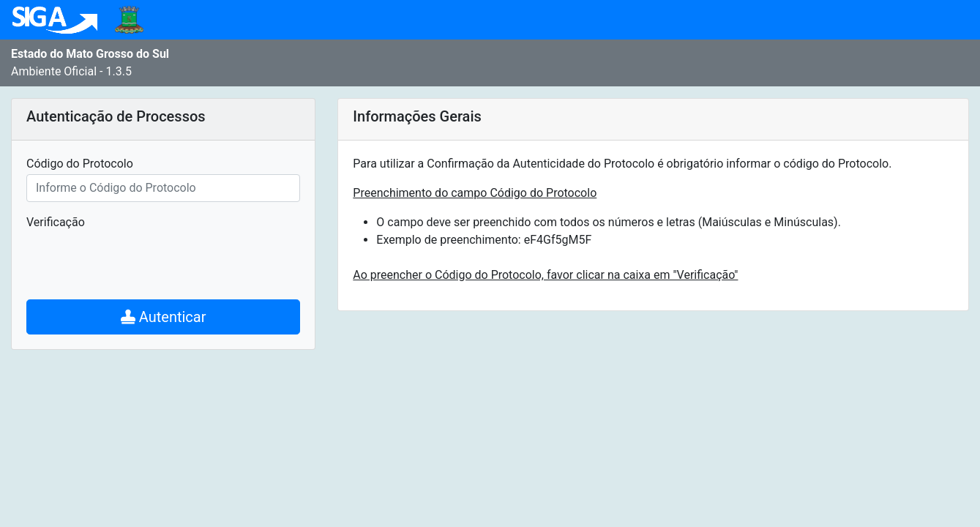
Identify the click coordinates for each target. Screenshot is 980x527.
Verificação (56, 222)
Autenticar (164, 317)
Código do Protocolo (80, 164)
